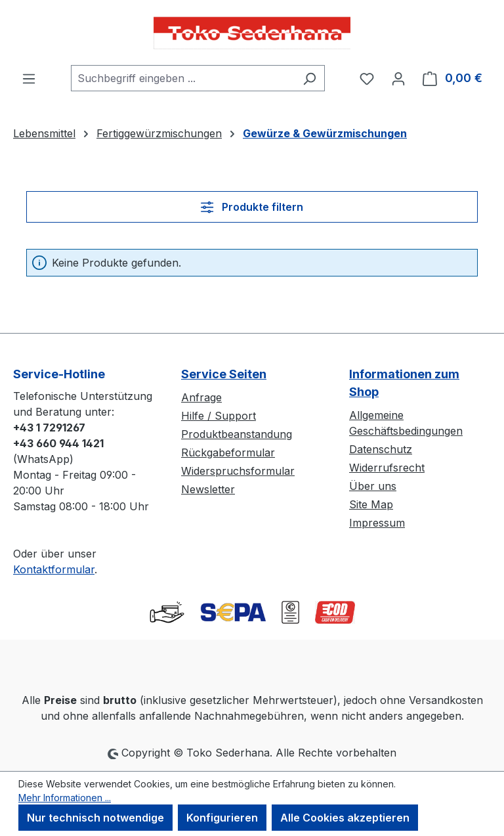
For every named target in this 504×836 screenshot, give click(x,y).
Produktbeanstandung (237, 434)
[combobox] (183, 78)
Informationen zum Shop (404, 383)
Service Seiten (224, 374)
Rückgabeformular (228, 452)
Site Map (371, 504)
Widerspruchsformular (238, 471)
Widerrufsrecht (387, 468)
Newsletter (208, 489)
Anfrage (201, 397)
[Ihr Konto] (398, 78)
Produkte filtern (252, 207)
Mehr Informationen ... (65, 798)
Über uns (373, 486)
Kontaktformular (54, 569)
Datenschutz (381, 449)
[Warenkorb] (452, 78)
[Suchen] (309, 78)
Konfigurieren (222, 818)
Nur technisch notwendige (95, 818)
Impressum (377, 523)
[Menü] (29, 78)
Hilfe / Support (219, 416)
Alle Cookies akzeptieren (345, 818)
